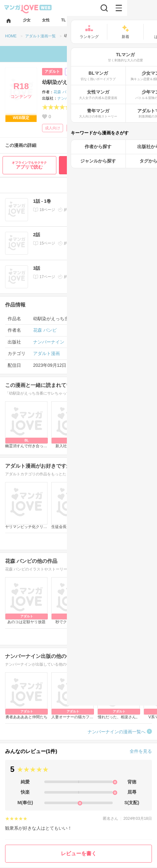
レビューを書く (79, 853)
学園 (73, 128)
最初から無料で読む (107, 165)
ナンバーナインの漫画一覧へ (117, 732)
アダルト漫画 (46, 353)
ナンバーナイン (71, 98)
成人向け (53, 128)
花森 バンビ (64, 92)
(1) (78, 108)
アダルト (52, 72)
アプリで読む (29, 165)
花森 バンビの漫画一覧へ (120, 637)
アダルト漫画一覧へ (125, 541)
